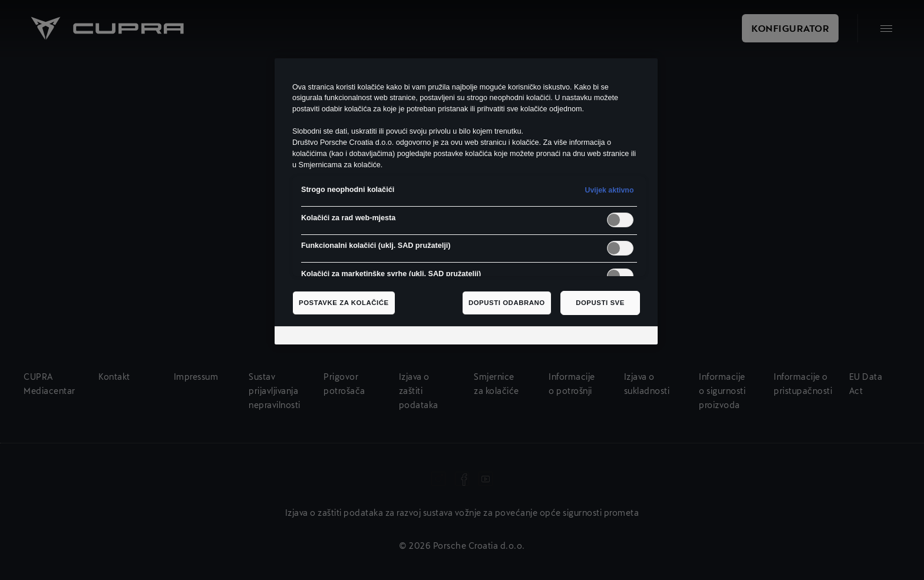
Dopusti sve (600, 303)
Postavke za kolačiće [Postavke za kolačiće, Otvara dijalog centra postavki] (344, 303)
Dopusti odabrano (507, 303)
